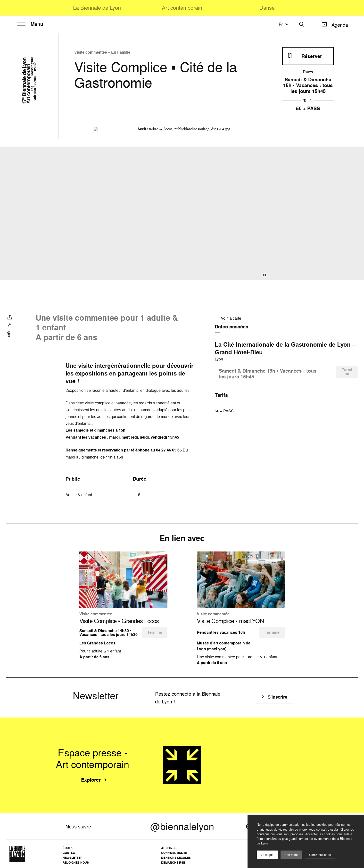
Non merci (291, 855)
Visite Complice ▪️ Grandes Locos (119, 621)
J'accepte (267, 855)
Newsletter (73, 858)
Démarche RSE (173, 863)
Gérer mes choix (320, 855)
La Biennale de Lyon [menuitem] (97, 8)
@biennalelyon (182, 826)
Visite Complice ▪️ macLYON (230, 621)
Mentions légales (176, 858)
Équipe (68, 848)
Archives (169, 848)
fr (284, 24)
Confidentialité (174, 853)
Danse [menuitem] (267, 8)
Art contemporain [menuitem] (182, 8)
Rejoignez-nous (76, 863)
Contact (70, 853)
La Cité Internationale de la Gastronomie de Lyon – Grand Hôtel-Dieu (285, 348)
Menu (30, 24)
